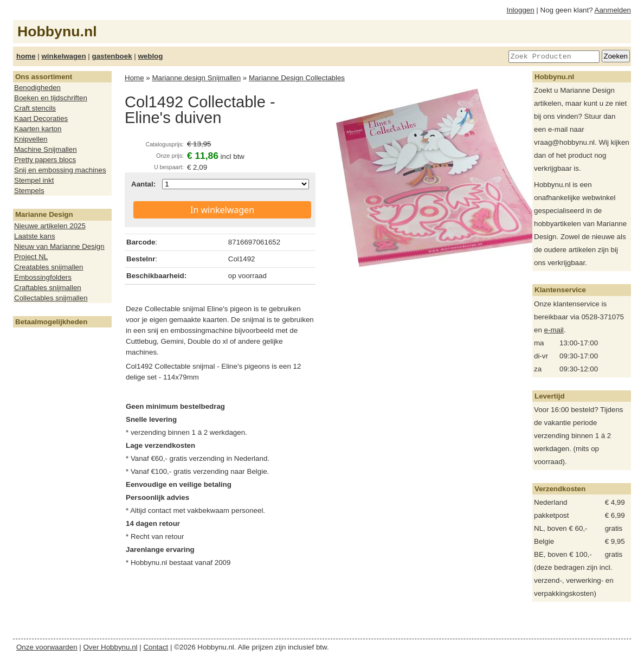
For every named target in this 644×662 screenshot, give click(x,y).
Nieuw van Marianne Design (59, 246)
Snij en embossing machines (60, 170)
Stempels (29, 191)
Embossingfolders (43, 277)
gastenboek (112, 56)
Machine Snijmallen (46, 149)
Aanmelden (613, 10)
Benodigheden (37, 88)
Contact (156, 647)
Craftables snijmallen (48, 288)
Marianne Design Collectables (297, 78)
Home (134, 78)
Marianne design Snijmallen (196, 78)
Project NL (31, 257)
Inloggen (521, 10)
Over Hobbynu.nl (111, 647)
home (26, 56)
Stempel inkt (34, 180)
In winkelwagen (222, 210)
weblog (150, 56)
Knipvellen (31, 139)
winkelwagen (63, 56)
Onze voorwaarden (47, 647)
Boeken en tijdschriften (51, 98)
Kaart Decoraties (41, 118)
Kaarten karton (38, 129)
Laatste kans (35, 236)
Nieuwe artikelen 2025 (50, 226)
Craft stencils (35, 108)
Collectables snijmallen (51, 298)
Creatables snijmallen (49, 267)
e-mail (554, 330)
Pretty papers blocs (45, 160)
